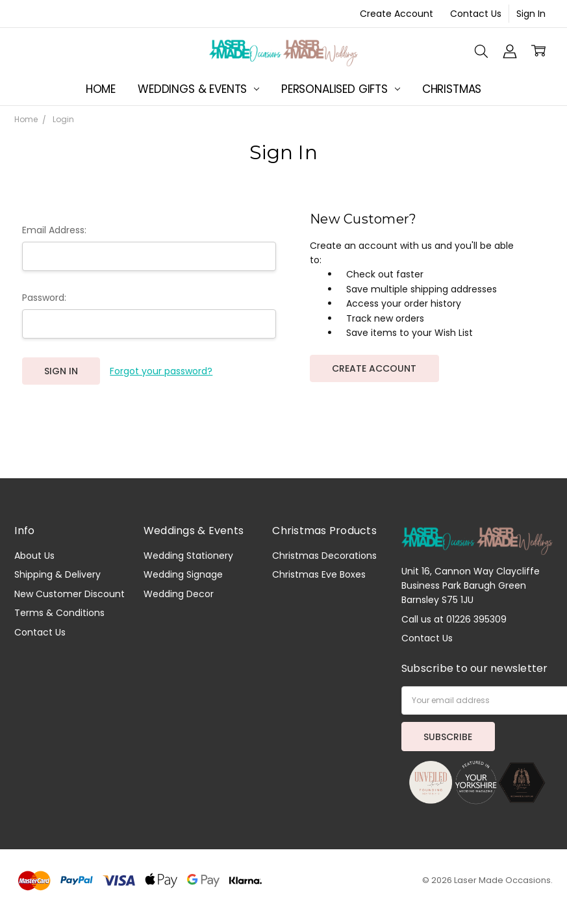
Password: (44, 298)
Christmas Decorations (324, 556)
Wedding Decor (179, 594)
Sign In (531, 14)
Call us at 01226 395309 (454, 619)
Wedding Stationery (188, 556)
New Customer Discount (69, 594)
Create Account (397, 14)
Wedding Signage (183, 574)
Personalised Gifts (341, 89)
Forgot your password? (161, 371)
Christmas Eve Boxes (319, 574)
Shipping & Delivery (57, 574)
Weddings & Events (198, 89)
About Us (34, 556)
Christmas (452, 89)
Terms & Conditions (59, 613)
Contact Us (476, 14)
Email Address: (54, 230)
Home (101, 89)
